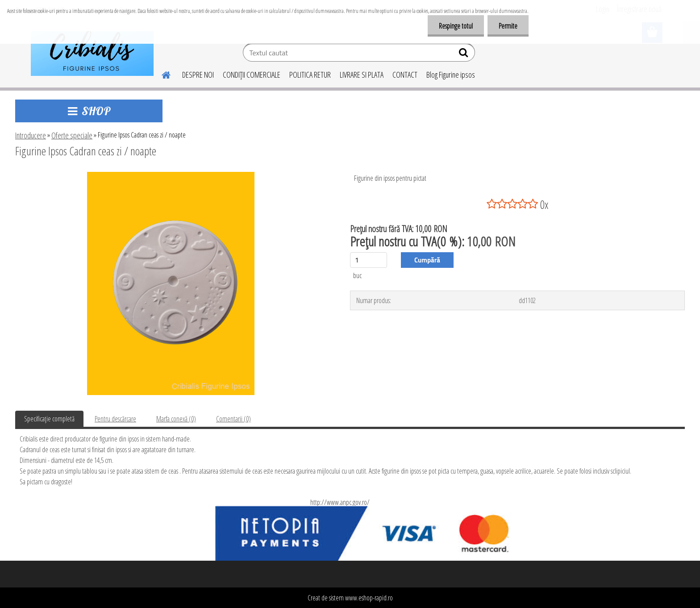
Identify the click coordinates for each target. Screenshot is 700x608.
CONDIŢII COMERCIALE (252, 75)
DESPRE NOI (198, 75)
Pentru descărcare (115, 419)
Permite (508, 26)
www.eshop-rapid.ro (369, 598)
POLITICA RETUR (310, 75)
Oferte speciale (72, 135)
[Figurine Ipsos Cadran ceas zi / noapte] (171, 175)
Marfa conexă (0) (176, 419)
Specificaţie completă (49, 419)
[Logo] (92, 54)
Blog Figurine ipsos (451, 75)
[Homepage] (161, 74)
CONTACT (405, 75)
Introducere (31, 135)
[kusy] (369, 260)
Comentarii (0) (233, 419)
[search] (465, 54)
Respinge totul (456, 26)
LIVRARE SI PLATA (362, 75)
